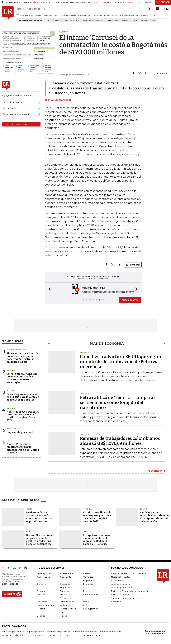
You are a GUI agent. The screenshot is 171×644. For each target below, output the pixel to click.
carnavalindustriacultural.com (47, 635)
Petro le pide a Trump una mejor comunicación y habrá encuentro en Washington (22, 378)
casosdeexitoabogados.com (16, 635)
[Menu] (18, 15)
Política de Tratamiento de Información (130, 591)
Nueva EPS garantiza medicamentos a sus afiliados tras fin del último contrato (23, 448)
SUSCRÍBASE (163, 2)
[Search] (149, 9)
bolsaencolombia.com (110, 632)
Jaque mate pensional (20, 432)
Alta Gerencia (67, 573)
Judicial (30, 532)
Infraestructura (67, 602)
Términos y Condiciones (123, 587)
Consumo (42, 584)
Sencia (99, 21)
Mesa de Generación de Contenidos (129, 573)
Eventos (87, 591)
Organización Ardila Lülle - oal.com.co (155, 632)
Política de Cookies (120, 595)
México (29, 509)
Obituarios (65, 605)
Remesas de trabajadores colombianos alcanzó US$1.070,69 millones (120, 441)
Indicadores (43, 602)
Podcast (41, 609)
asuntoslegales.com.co (13, 632)
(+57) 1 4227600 (10, 584)
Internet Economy (46, 605)
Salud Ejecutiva (91, 609)
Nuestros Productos (121, 577)
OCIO (56, 15)
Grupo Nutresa (112, 21)
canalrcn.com (70, 635)
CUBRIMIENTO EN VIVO (16, 350)
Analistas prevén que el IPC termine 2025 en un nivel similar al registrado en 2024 (23, 416)
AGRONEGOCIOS (85, 15)
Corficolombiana (54, 21)
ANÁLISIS (98, 15)
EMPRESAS (47, 15)
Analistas (11, 429)
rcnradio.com (86, 635)
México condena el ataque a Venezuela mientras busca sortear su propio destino (40, 517)
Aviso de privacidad (121, 584)
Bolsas (143, 509)
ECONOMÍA (36, 15)
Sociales (41, 616)
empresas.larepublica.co (59, 632)
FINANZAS (25, 15)
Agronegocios (44, 573)
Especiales (65, 591)
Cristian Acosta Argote (58, 100)
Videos (63, 616)
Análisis (87, 573)
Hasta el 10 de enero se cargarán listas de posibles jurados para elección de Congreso (39, 540)
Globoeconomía (91, 595)
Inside (86, 602)
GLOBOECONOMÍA (68, 15)
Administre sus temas (15, 124)
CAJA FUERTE (128, 15)
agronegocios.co (35, 632)
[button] (49, 289)
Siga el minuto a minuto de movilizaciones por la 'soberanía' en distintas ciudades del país (23, 358)
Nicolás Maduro (72, 21)
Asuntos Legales (45, 577)
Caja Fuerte (66, 577)
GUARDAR (160, 74)
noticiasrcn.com (103, 635)
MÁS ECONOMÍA (154, 471)
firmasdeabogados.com (85, 632)
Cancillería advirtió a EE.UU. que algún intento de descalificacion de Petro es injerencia (121, 362)
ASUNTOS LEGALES (112, 15)
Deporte (87, 532)
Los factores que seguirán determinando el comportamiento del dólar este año (154, 517)
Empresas (42, 591)
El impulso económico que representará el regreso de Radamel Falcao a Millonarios (96, 540)
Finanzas (41, 595)
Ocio (86, 605)
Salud (9, 441)
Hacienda (11, 370)
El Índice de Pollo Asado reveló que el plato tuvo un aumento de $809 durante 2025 (97, 517)
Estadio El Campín (130, 21)
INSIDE (153, 15)
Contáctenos (117, 580)
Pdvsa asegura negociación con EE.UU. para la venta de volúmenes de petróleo (23, 397)
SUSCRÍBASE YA (130, 300)
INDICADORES (142, 15)
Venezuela (88, 21)
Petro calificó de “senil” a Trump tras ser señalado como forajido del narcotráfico (118, 403)
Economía (88, 584)
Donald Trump (148, 21)
